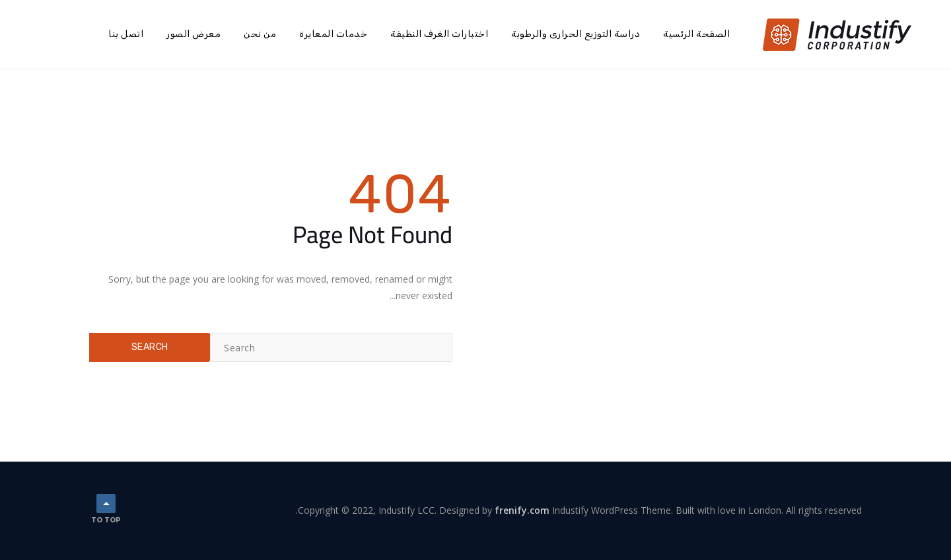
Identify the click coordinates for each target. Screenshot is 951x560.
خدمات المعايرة (333, 34)
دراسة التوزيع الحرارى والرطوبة (576, 34)
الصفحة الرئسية (696, 34)
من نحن (260, 34)
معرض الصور (194, 34)
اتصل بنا (126, 34)
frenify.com (522, 510)
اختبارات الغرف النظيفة (439, 34)
